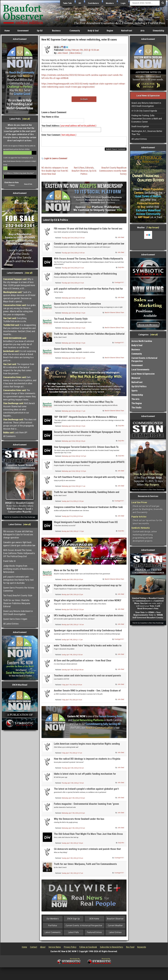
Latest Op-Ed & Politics (56, 221)
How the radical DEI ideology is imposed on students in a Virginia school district (87, 762)
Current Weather (115, 927)
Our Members (53, 920)
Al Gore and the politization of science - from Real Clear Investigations (83, 663)
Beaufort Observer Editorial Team (114, 314)
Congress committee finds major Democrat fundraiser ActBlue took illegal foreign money (88, 510)
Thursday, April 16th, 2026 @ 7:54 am (73, 784)
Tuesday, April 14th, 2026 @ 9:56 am (72, 860)
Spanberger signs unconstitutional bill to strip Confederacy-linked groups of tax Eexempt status (88, 633)
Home (7, 31)
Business (56, 31)
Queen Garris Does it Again (15, 619)
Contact (34, 949)
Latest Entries (115, 934)
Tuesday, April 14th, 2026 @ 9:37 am (72, 875)
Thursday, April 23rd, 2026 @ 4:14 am (73, 284)
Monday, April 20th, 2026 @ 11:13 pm (73, 533)
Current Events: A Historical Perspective (84, 927)
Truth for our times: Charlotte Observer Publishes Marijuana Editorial (17, 603)
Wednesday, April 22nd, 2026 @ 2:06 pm (73, 443)
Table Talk (67, 3)
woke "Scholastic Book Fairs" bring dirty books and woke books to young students (88, 648)
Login (123, 3)
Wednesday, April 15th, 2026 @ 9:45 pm (73, 800)
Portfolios (53, 927)
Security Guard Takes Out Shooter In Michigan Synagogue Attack (87, 433)
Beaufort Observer (80, 172)
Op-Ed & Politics (139, 386)
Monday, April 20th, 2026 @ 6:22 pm (72, 596)
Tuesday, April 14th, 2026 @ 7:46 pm (72, 845)
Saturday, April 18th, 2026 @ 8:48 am (73, 671)
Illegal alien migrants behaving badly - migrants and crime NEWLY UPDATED (88, 603)
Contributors (93, 3)
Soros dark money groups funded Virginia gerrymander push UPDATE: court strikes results (89, 465)
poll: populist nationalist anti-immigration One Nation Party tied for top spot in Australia (18, 580)
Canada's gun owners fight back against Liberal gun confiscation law (19, 544)
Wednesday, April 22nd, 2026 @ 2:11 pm (73, 360)
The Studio (136, 408)
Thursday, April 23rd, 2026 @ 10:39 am (73, 239)
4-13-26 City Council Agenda (144, 111)
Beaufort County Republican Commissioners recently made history (113, 172)
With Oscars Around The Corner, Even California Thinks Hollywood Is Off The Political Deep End (19, 553)
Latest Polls (74, 934)
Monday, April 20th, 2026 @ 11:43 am (73, 626)
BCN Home (94, 920)
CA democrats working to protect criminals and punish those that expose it (87, 852)
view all (26, 119)
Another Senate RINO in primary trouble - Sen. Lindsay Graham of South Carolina (87, 693)
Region (110, 31)
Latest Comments (53, 934)
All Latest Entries (11, 624)
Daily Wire (121, 269)
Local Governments (140, 370)
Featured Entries (94, 934)
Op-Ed (40, 31)
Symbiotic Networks (141, 528)
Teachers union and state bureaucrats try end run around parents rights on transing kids (87, 678)
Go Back (84, 99)
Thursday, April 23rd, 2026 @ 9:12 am (73, 269)
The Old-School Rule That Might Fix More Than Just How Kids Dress (88, 835)
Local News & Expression (143, 374)
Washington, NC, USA (148, 240)
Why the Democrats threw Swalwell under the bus (79, 820)
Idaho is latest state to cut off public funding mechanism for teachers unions (85, 777)
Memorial (136, 378)
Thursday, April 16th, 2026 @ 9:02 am (73, 769)
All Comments (9, 436)
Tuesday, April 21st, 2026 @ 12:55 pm (73, 503)
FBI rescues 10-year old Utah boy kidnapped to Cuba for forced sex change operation (18, 534)
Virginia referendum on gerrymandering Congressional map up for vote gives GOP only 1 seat (88, 588)
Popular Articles (139, 517)
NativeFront (127, 31)
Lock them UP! (15, 432)
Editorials (89, 169)
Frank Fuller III (9, 561)
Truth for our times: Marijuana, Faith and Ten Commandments (85, 865)
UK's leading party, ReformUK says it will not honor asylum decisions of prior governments (89, 618)
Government (23, 31)
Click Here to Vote (11, 182)
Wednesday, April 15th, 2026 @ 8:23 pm (73, 815)
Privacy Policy (70, 949)
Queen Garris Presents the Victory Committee (19, 589)
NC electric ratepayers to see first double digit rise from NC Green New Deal (55, 172)
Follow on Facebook (88, 949)
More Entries (76, 53)
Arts (143, 31)
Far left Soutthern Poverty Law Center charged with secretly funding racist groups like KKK (89, 480)
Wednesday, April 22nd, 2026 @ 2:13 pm (73, 329)
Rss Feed (130, 949)
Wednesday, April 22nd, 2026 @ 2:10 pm (73, 428)
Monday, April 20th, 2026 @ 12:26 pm (73, 611)
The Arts (135, 399)
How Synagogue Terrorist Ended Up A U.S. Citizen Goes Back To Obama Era (86, 450)
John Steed (62, 53)
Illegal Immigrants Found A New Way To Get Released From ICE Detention (86, 525)
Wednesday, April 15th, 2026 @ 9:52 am (73, 830)
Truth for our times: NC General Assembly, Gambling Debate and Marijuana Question (87, 495)
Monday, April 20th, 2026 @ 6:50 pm (72, 581)
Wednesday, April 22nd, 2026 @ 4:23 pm (73, 299)
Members (110, 3)
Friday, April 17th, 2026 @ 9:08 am (72, 686)
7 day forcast (153, 228)
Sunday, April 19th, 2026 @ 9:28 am (72, 656)
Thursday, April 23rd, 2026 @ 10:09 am (73, 254)
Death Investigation (140, 126)
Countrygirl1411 (119, 284)
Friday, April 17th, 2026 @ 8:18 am (72, 701)
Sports (135, 391)
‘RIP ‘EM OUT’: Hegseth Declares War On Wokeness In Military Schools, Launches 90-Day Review (85, 420)
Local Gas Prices (139, 502)
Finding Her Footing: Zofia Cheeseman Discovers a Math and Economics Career (147, 119)
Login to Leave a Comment (56, 160)
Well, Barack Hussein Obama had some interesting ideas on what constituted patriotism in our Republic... (19, 410)
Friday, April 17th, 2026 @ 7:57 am (72, 754)
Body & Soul (93, 31)
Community (75, 31)
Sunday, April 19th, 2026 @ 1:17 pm (72, 641)
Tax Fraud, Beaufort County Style (18, 595)
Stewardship (158, 31)
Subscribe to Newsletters (112, 949)
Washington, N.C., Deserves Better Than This (147, 133)
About (43, 949)
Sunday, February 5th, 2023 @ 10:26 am (82, 50)
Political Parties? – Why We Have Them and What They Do (84, 403)
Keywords (142, 949)
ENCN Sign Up (74, 920)
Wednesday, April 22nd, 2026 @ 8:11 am (73, 488)
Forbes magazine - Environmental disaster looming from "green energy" (86, 807)
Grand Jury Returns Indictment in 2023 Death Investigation (18, 613)
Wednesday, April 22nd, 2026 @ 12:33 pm (74, 473)
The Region (137, 403)
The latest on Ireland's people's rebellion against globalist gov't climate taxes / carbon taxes (86, 792)
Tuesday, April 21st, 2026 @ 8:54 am (72, 518)
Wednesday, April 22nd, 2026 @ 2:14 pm (73, 314)
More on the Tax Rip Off (66, 572)
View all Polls (28, 184)
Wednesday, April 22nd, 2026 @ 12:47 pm (74, 458)
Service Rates (55, 949)
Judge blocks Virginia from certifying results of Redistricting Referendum (18, 569)
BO (80, 3)
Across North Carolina (142, 341)
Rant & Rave (79, 169)
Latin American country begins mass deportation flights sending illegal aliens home (87, 747)
